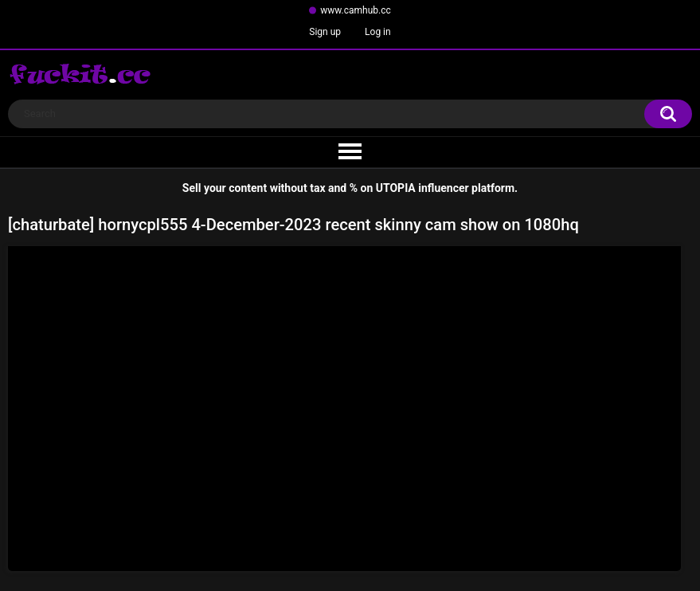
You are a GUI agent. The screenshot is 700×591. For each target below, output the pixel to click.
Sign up (325, 32)
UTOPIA (396, 188)
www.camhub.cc (356, 10)
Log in (378, 32)
